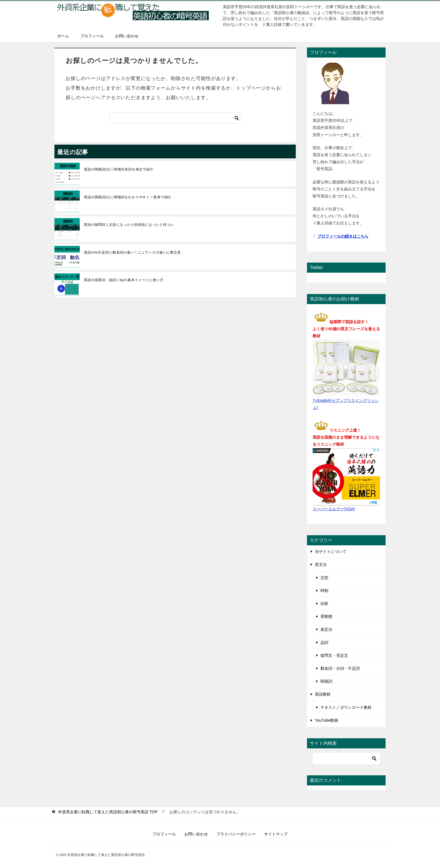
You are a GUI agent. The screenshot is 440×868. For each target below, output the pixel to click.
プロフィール (92, 36)
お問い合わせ (127, 36)
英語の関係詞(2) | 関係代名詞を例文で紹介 (119, 169)
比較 (324, 603)
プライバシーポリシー (236, 834)
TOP (108, 812)
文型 (324, 578)
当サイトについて (331, 552)
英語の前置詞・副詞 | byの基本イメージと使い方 (124, 280)
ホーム (63, 36)
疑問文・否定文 (334, 655)
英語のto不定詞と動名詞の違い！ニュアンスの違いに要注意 (132, 252)
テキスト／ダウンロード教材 (346, 707)
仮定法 (326, 629)
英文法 (321, 564)
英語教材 (323, 694)
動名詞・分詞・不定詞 (340, 668)
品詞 (324, 643)
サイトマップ (276, 834)
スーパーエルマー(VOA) (334, 509)
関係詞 (326, 681)
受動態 (326, 616)
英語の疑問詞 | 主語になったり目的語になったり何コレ (129, 225)
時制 (324, 591)
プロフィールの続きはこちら (343, 236)
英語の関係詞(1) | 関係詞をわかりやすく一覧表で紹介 (128, 197)
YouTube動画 (326, 720)
